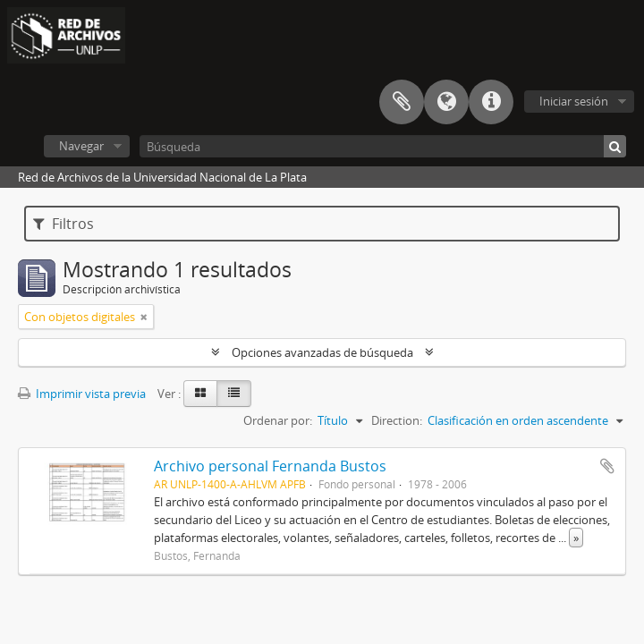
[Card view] (200, 394)
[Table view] (234, 394)
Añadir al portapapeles (607, 466)
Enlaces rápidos (491, 102)
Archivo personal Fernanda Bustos (270, 466)
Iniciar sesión (574, 101)
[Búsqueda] (383, 146)
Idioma (446, 102)
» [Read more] (576, 538)
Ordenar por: (278, 420)
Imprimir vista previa (82, 394)
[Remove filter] (144, 317)
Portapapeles (402, 102)
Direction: (397, 420)
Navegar (81, 146)
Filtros (64, 224)
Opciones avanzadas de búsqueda (322, 352)
